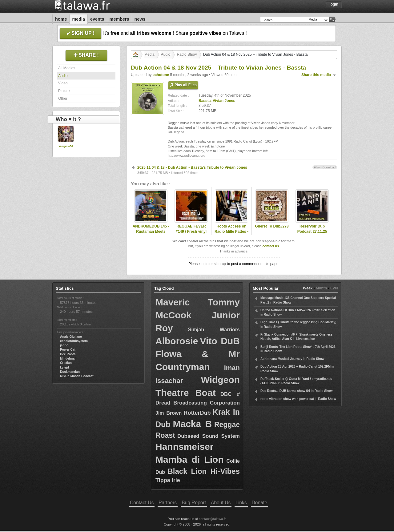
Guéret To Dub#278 (272, 226)
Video (63, 83)
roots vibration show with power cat (287, 399)
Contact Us (142, 503)
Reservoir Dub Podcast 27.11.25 (312, 229)
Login (334, 4)
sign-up (220, 264)
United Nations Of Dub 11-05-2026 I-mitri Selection (298, 310)
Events (97, 19)
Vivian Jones (224, 101)
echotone (161, 75)
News (140, 19)
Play (317, 167)
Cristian (66, 363)
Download (329, 167)
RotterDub (197, 413)
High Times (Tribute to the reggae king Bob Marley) (298, 322)
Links (241, 503)
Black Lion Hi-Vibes (204, 471)
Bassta (205, 101)
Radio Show (187, 54)
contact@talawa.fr (212, 519)
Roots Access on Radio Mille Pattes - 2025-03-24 (231, 232)
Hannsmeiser (184, 447)
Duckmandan (70, 372)
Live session (306, 339)
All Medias (67, 68)
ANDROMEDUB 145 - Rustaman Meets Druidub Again (151, 232)
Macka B (192, 424)
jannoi (65, 345)
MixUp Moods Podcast (77, 376)
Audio (63, 76)
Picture (64, 91)
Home (61, 19)
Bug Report (194, 503)
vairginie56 (66, 146)
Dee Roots (68, 354)
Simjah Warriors (214, 330)
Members (119, 19)
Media (78, 19)
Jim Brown (169, 413)
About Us (221, 503)
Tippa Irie (168, 480)
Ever (334, 288)
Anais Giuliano (71, 337)
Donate (259, 503)
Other (63, 99)
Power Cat (68, 350)
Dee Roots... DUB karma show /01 (285, 391)
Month (321, 288)
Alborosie (177, 341)
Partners (168, 503)
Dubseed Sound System (209, 436)
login (205, 264)
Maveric (173, 302)
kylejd (64, 367)
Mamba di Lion (190, 459)
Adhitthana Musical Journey (281, 359)
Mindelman (68, 359)
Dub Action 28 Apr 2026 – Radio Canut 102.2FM (295, 367)
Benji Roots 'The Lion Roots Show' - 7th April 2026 (298, 347)
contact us (271, 246)
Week (308, 288)
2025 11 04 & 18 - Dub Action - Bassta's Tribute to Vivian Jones (192, 167)
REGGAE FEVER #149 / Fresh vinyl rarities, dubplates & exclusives (191, 234)
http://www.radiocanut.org (187, 155)
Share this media (316, 75)
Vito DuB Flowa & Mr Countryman (198, 354)
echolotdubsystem (74, 341)
